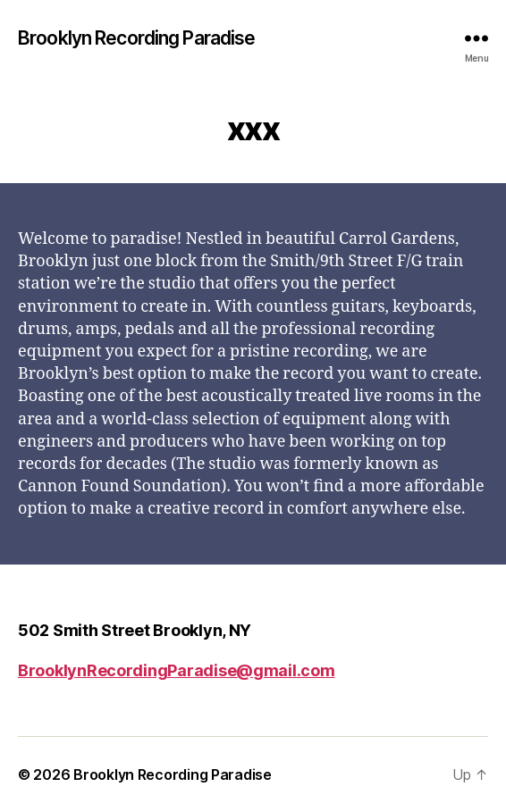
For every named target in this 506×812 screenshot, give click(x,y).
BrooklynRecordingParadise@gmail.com (177, 670)
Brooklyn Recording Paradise (136, 38)
